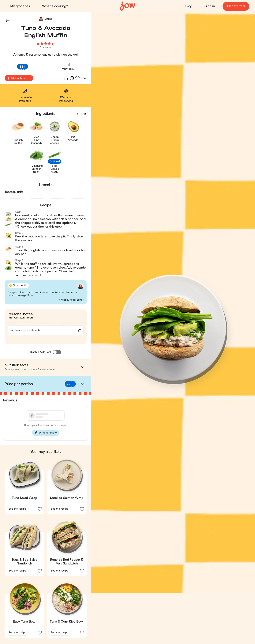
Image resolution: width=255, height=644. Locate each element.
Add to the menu (19, 80)
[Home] (128, 6)
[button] (8, 20)
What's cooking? (55, 6)
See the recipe (17, 510)
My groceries (21, 6)
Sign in (209, 6)
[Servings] (81, 116)
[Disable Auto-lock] (57, 354)
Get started (236, 6)
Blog (188, 6)
